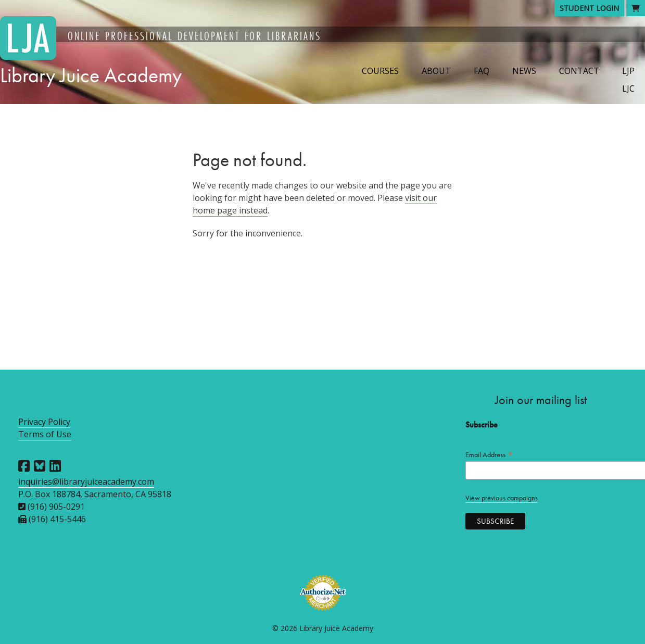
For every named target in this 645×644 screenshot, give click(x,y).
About (436, 71)
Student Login (589, 8)
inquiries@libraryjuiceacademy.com (86, 482)
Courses (380, 71)
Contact (579, 71)
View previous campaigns (502, 498)
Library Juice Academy (91, 75)
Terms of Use (45, 434)
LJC (628, 89)
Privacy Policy (44, 422)
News (524, 71)
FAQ (482, 71)
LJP (628, 71)
